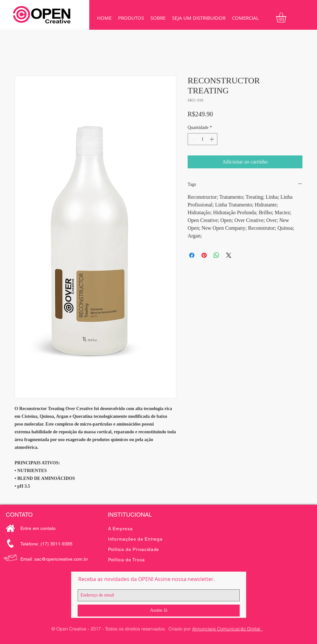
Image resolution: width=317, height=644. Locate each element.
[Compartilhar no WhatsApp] (216, 255)
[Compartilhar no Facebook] (192, 255)
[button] (131, 18)
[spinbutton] (202, 139)
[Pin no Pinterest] (204, 255)
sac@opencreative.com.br (61, 559)
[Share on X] (229, 255)
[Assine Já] (159, 611)
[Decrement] (193, 139)
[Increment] (212, 139)
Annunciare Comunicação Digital (227, 629)
